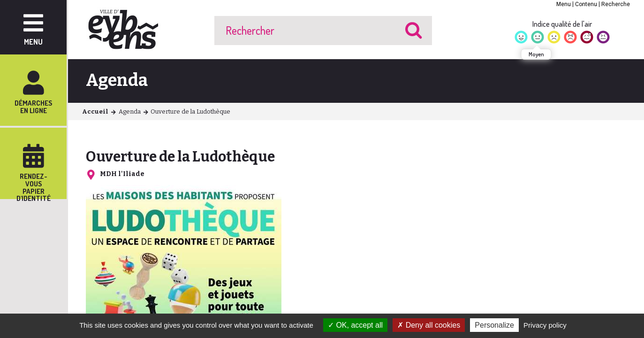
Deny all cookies (429, 325)
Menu (564, 4)
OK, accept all (355, 325)
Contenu (586, 4)
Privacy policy (545, 325)
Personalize (494, 325)
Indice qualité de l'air (562, 24)
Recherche (616, 4)
